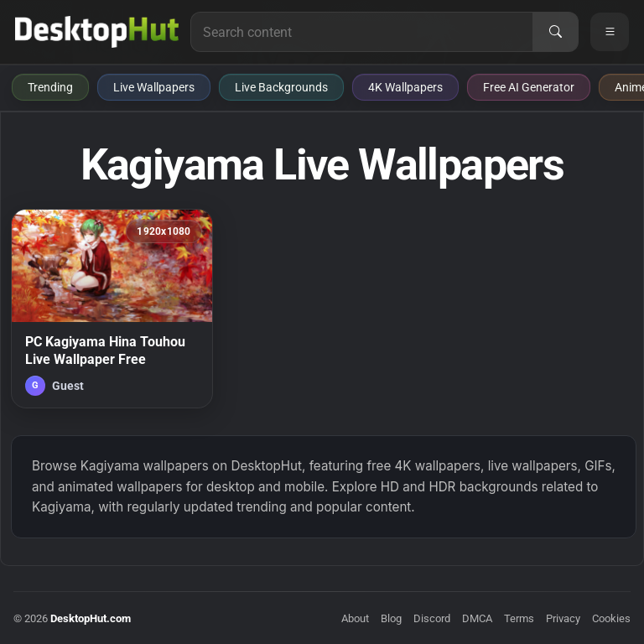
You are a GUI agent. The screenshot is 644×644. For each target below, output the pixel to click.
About (355, 618)
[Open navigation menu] (610, 32)
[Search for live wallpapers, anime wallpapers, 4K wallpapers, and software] (362, 32)
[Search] (555, 32)
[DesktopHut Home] (97, 32)
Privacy (563, 618)
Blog (391, 618)
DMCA (477, 618)
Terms (519, 618)
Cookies (611, 618)
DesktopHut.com (91, 618)
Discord (432, 618)
